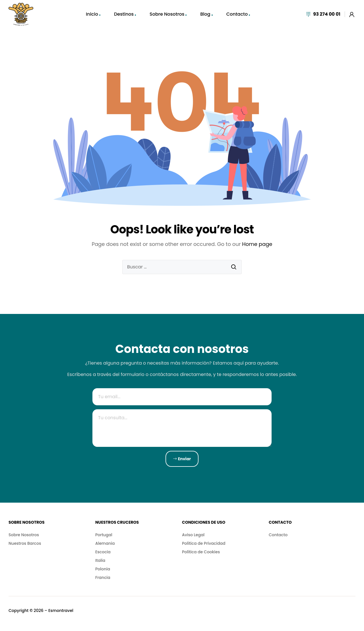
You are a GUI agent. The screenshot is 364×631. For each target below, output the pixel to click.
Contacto (237, 14)
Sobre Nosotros (167, 14)
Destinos (124, 14)
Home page (257, 244)
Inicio (92, 14)
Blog (205, 14)
